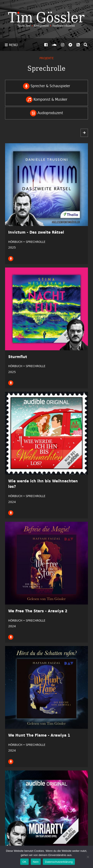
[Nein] (88, 857)
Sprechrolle (36, 242)
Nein (36, 862)
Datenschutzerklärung (59, 862)
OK (24, 862)
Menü (11, 45)
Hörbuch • (17, 242)
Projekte (47, 58)
